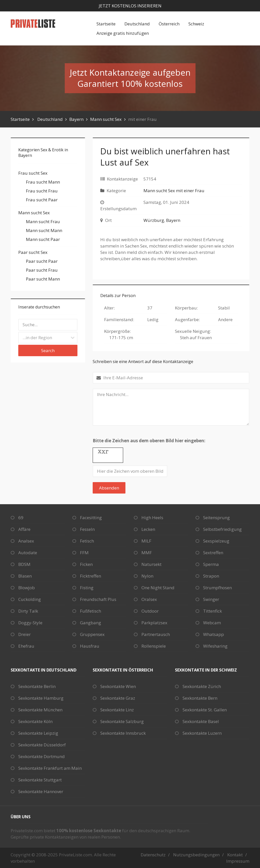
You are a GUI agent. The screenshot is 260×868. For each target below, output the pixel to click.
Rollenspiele (154, 646)
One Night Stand (158, 588)
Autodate (28, 553)
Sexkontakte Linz (117, 710)
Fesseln (87, 529)
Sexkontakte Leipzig (38, 733)
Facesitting (91, 518)
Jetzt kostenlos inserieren (130, 6)
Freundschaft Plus (98, 599)
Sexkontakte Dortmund (42, 756)
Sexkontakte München (40, 710)
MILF (146, 541)
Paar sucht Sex (33, 252)
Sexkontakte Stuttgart (40, 780)
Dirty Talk (28, 611)
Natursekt (151, 564)
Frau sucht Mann (43, 182)
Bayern (76, 119)
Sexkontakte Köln (35, 721)
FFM (84, 553)
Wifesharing (215, 646)
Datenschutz (153, 855)
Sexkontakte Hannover (41, 791)
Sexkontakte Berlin (37, 686)
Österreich (169, 24)
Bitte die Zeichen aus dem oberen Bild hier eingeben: (149, 441)
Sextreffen (213, 553)
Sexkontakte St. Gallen (205, 710)
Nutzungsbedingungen (196, 855)
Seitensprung (216, 518)
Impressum (238, 861)
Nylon (147, 576)
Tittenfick (213, 611)
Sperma (211, 564)
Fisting (87, 588)
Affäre (24, 529)
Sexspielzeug (216, 541)
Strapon (211, 576)
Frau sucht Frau (42, 191)
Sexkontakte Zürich (202, 686)
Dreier (25, 634)
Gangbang (91, 623)
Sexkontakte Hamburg (41, 698)
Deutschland (137, 24)
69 (21, 518)
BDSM (24, 564)
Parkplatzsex (154, 623)
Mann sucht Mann (44, 230)
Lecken (148, 529)
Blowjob (27, 588)
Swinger (211, 599)
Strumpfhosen (217, 588)
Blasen (25, 576)
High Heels (152, 518)
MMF (147, 553)
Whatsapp (214, 634)
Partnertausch (156, 634)
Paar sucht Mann (43, 279)
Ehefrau (26, 646)
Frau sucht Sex (33, 173)
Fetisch (87, 541)
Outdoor (150, 611)
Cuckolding (30, 599)
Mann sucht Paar (43, 239)
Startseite (106, 24)
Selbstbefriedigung (222, 529)
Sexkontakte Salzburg (122, 721)
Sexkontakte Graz (118, 698)
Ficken (86, 564)
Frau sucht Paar (42, 200)
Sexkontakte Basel (201, 721)
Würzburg (154, 220)
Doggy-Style (30, 623)
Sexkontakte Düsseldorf (42, 745)
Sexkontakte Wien (118, 686)
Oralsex (149, 599)
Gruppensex (92, 634)
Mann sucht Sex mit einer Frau (174, 191)
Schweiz (196, 24)
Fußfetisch (91, 611)
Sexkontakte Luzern (202, 733)
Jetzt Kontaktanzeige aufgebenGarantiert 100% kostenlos (130, 78)
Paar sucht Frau (42, 270)
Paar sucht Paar (42, 261)
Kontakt (235, 855)
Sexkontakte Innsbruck (123, 733)
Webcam (212, 623)
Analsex (26, 541)
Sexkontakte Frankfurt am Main (50, 768)
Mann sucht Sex (106, 119)
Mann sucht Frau (43, 222)
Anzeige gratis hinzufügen (123, 33)
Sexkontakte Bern (200, 698)
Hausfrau (90, 646)
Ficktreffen (91, 576)
